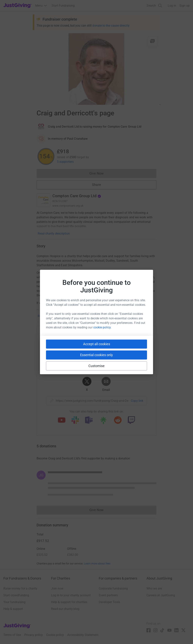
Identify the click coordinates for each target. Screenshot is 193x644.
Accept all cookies (97, 344)
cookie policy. (102, 327)
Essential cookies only (96, 355)
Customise (97, 366)
